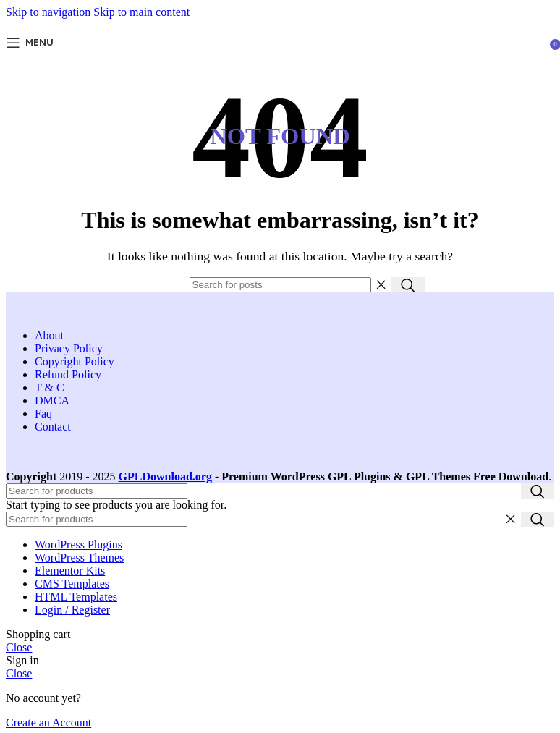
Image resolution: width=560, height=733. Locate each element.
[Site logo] (280, 60)
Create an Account (48, 723)
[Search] (280, 285)
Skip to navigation (50, 12)
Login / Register (72, 610)
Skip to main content (141, 12)
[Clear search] (381, 285)
